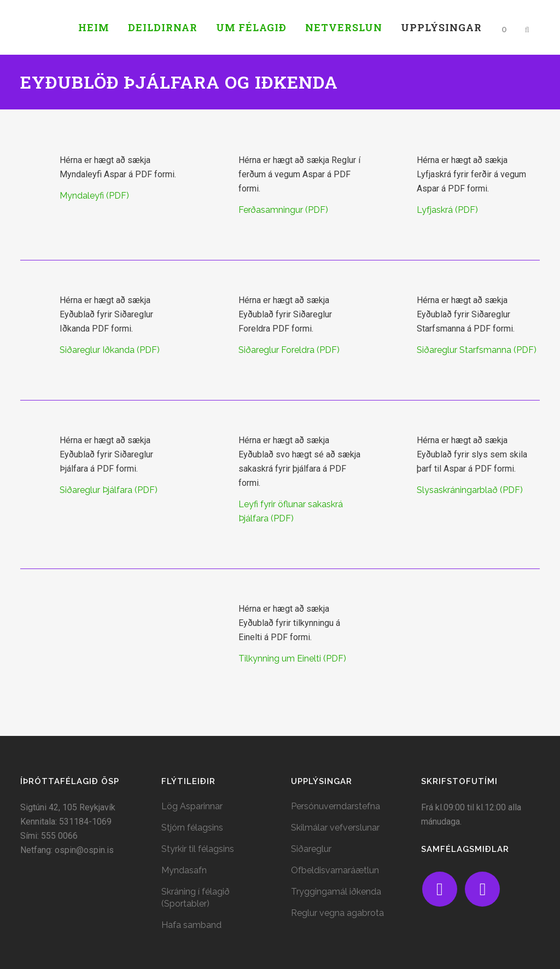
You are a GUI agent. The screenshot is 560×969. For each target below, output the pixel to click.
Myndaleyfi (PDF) (94, 196)
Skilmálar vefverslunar (335, 828)
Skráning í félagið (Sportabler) (196, 898)
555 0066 (59, 836)
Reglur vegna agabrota (337, 913)
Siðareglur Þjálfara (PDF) (109, 490)
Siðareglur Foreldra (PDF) (289, 350)
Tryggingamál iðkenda (336, 892)
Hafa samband (191, 925)
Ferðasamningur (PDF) (283, 210)
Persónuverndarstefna (336, 806)
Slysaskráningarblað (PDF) (470, 490)
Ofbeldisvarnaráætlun (335, 870)
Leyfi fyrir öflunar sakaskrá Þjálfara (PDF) (291, 511)
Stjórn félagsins (192, 828)
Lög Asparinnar (192, 806)
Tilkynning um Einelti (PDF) (292, 658)
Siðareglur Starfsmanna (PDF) (477, 350)
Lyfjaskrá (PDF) (447, 210)
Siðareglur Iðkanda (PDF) (110, 350)
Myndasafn (184, 870)
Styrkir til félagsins (198, 849)
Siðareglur (311, 849)
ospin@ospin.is (84, 850)
